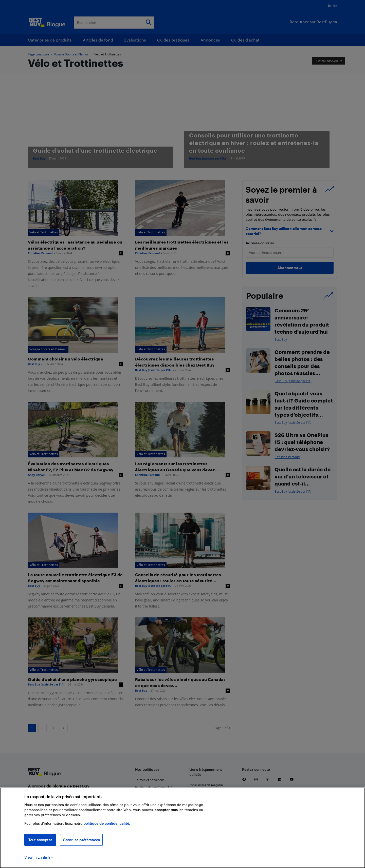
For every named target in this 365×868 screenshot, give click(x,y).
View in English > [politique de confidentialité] (38, 857)
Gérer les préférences (81, 840)
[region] (182, 828)
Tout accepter (40, 840)
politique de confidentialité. (107, 823)
